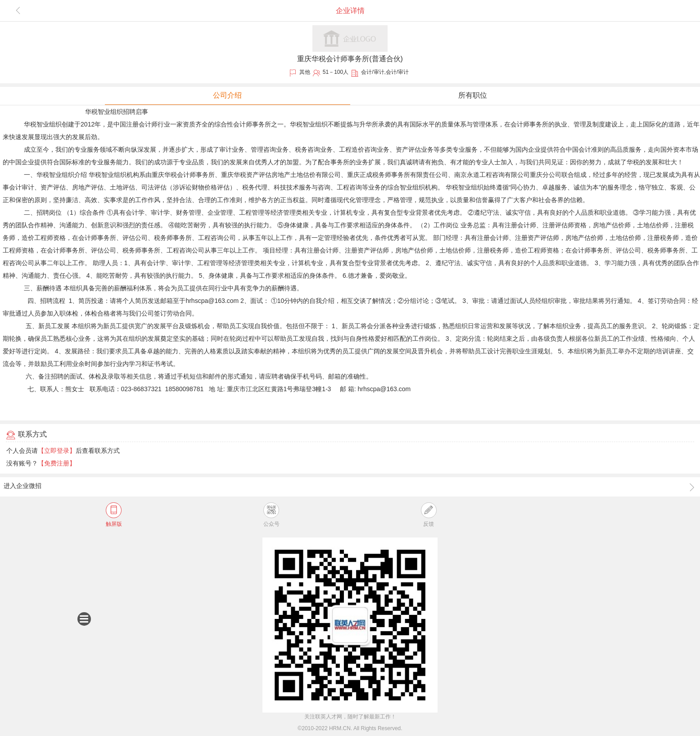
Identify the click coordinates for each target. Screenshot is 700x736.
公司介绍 (227, 95)
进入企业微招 (350, 487)
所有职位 (473, 95)
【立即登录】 (57, 451)
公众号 (271, 515)
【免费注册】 (57, 463)
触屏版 (114, 515)
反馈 (429, 515)
